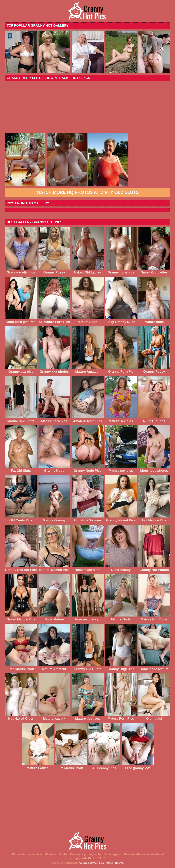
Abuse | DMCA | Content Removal (101, 863)
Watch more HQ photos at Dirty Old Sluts (87, 192)
